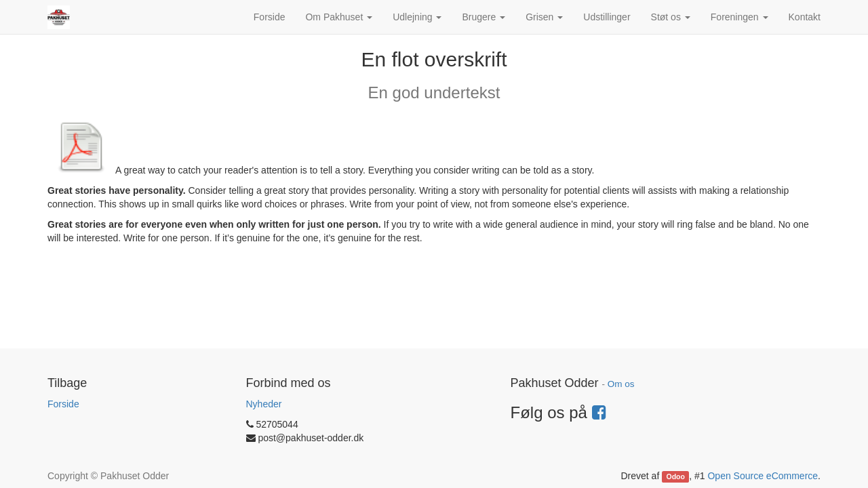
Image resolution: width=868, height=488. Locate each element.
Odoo (676, 476)
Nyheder (264, 404)
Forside (63, 404)
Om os (621, 384)
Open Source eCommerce (763, 476)
